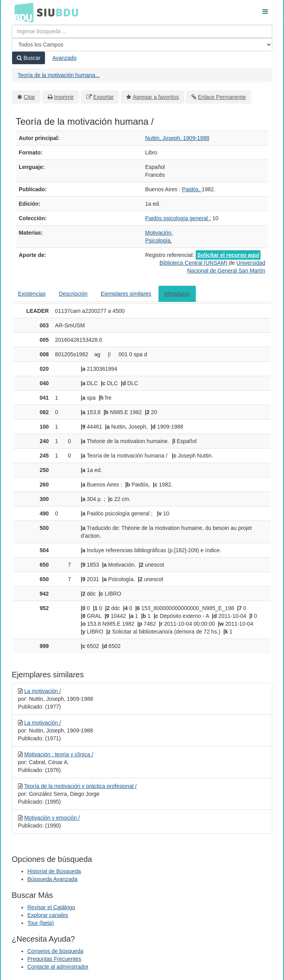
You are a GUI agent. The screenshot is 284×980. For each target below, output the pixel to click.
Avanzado (64, 58)
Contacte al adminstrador (58, 967)
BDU (22, 12)
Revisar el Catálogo (51, 907)
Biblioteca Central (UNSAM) (194, 263)
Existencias (32, 294)
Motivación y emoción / (52, 818)
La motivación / (43, 691)
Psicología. (159, 241)
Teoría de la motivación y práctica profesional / (80, 786)
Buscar (29, 58)
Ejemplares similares (126, 294)
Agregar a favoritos (156, 97)
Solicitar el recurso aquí (228, 255)
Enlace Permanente (222, 97)
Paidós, (192, 189)
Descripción (73, 294)
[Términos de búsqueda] (142, 31)
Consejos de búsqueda (55, 951)
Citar (30, 97)
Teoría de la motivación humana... (59, 75)
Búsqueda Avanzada (52, 879)
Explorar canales (48, 915)
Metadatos (177, 294)
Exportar (103, 97)
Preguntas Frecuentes (54, 959)
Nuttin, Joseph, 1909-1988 (177, 138)
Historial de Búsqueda (54, 871)
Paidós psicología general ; (178, 218)
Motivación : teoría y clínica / (59, 754)
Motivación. (159, 233)
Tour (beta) (41, 923)
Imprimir (64, 97)
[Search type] (142, 45)
